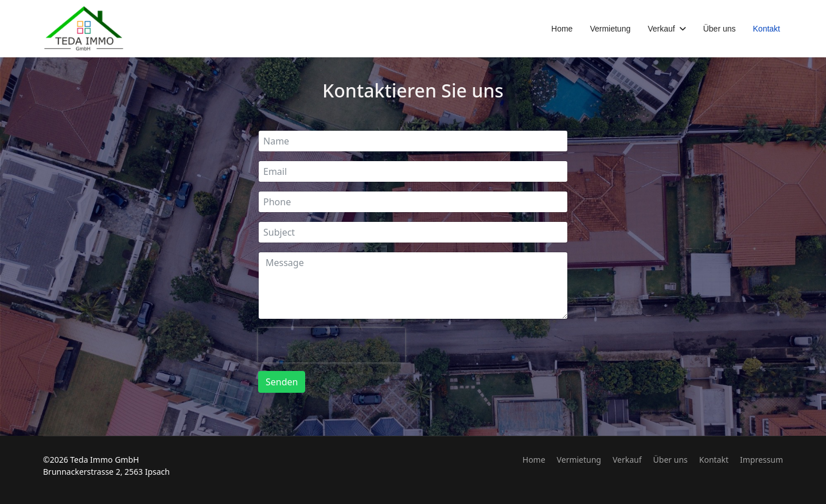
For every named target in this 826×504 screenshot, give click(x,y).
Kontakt (767, 29)
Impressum (761, 460)
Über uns (720, 29)
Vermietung (610, 29)
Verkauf (661, 29)
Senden (282, 382)
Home (562, 29)
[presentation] (332, 345)
